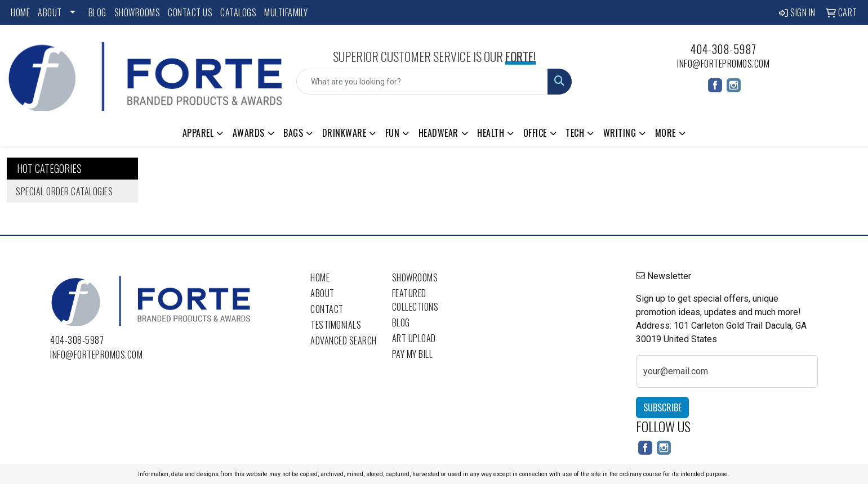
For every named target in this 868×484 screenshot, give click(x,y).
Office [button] (535, 133)
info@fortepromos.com (723, 64)
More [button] (666, 133)
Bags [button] (293, 133)
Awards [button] (249, 133)
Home (20, 12)
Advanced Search (344, 340)
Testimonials (336, 325)
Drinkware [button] (344, 133)
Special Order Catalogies (64, 191)
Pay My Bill (413, 354)
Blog (97, 12)
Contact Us (190, 12)
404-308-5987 (724, 49)
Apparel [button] (198, 133)
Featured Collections (415, 300)
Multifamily (286, 12)
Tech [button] (575, 133)
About (50, 12)
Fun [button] (393, 133)
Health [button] (491, 133)
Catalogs (238, 12)
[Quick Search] (422, 82)
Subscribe (662, 407)
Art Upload (414, 338)
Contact (327, 309)
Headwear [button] (439, 133)
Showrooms (137, 12)
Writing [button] (620, 133)
